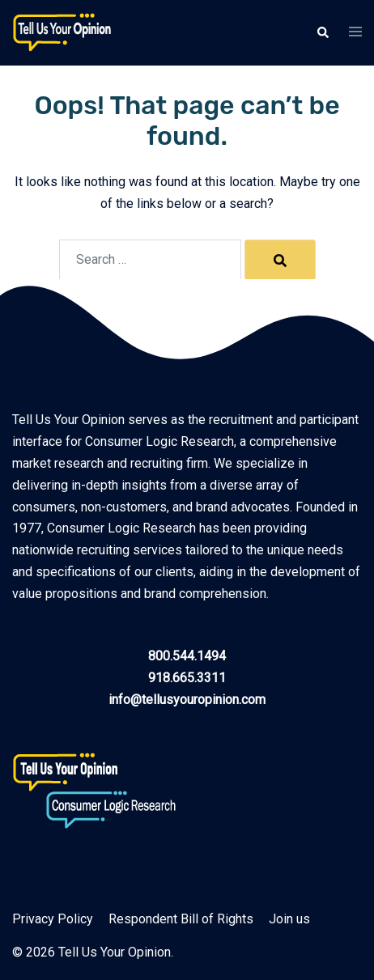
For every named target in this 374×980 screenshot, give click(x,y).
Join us (289, 919)
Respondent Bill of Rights (181, 919)
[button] (322, 32)
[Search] (280, 260)
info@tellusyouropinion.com (187, 700)
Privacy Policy (53, 919)
